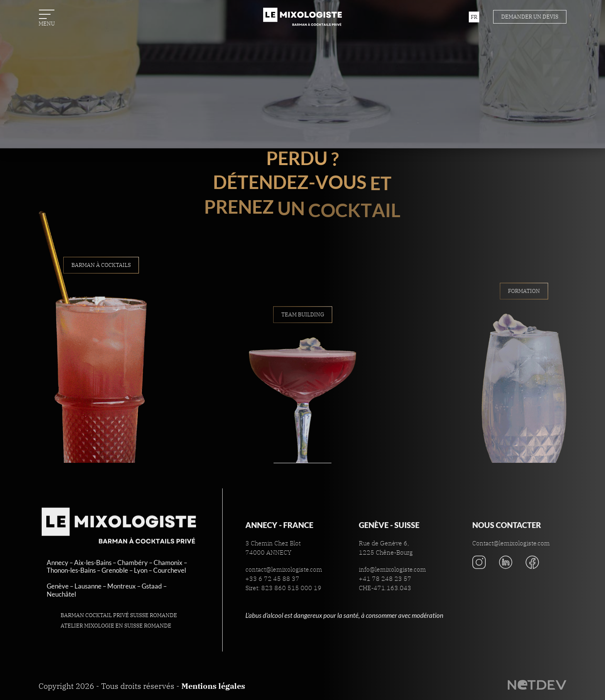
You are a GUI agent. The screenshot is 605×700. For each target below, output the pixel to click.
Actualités (302, 85)
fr (474, 17)
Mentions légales (213, 686)
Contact (302, 119)
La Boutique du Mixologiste (302, 153)
